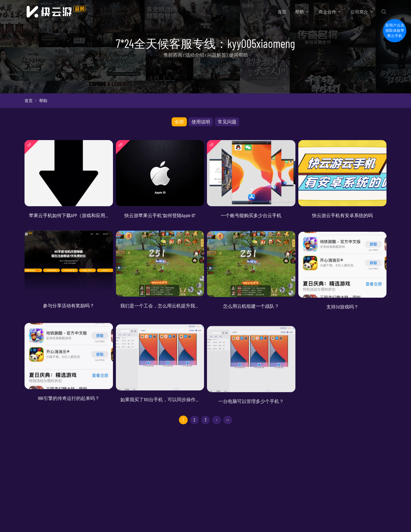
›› (228, 420)
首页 (282, 12)
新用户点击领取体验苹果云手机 (395, 35)
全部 (179, 122)
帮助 (299, 12)
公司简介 (359, 12)
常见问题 (227, 122)
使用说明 (201, 122)
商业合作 (327, 12)
